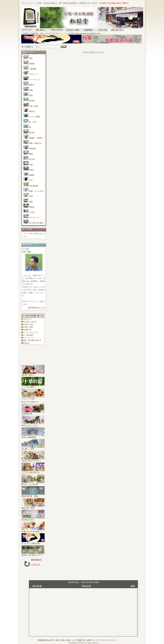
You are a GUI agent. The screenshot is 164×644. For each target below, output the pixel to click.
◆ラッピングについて (30, 332)
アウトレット (34, 218)
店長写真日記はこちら (37, 308)
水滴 (31, 196)
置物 (31, 154)
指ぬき (32, 170)
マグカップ (34, 74)
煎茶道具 (33, 149)
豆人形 (32, 159)
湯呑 (31, 58)
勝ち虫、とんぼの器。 (33, 483)
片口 (31, 180)
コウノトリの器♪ (33, 398)
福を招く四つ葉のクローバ (33, 554)
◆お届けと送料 (27, 327)
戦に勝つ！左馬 (33, 448)
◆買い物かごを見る (29, 322)
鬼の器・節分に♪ (33, 374)
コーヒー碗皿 (34, 117)
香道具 (32, 207)
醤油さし (33, 111)
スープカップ (34, 80)
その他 (32, 212)
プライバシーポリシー (108, 640)
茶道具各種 (34, 186)
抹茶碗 (32, 64)
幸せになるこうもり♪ (33, 425)
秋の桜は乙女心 (33, 519)
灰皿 (31, 202)
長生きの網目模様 (33, 436)
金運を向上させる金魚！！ (33, 531)
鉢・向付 (33, 122)
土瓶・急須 (34, 106)
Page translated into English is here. (88, 33)
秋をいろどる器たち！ (30, 402)
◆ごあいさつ (26, 319)
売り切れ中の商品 (36, 223)
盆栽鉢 (32, 175)
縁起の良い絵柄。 (33, 507)
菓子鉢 (32, 133)
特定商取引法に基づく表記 (49, 640)
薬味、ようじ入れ (36, 191)
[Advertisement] (68, 44)
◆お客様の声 (26, 330)
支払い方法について (69, 640)
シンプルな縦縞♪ (33, 386)
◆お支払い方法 (27, 324)
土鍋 (31, 165)
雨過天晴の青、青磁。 (33, 495)
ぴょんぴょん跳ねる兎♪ (33, 542)
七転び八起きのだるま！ (33, 460)
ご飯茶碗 (33, 69)
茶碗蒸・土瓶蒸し (36, 138)
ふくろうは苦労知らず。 (33, 472)
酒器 (31, 90)
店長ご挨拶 (26, 252)
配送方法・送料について (88, 640)
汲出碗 (32, 101)
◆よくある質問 (27, 335)
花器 (31, 96)
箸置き (32, 85)
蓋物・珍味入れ (35, 143)
